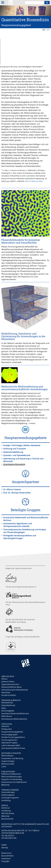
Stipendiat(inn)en (8, 705)
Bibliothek (5, 785)
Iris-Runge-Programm (10, 798)
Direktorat (6, 808)
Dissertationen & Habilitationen (14, 782)
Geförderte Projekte (9, 743)
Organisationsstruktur (10, 684)
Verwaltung (6, 811)
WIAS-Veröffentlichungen (12, 777)
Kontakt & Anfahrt (9, 695)
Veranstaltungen (8, 792)
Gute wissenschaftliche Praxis (13, 748)
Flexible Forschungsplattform (13, 737)
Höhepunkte (7, 729)
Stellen (4, 845)
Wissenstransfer (8, 764)
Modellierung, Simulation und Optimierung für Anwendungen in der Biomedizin (23, 336)
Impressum (6, 858)
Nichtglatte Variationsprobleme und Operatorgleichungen (20, 537)
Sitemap (5, 848)
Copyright (5, 861)
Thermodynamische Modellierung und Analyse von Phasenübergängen (25, 531)
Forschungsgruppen (10, 734)
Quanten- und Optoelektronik (17, 455)
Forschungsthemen (9, 740)
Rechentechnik (7, 819)
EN (48, 30)
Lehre (4, 767)
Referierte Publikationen (11, 774)
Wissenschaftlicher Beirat (11, 687)
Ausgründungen (8, 761)
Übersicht (5, 726)
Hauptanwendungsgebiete (12, 732)
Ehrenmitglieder (8, 711)
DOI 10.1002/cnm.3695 (34, 181)
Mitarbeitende (7, 703)
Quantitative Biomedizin (14, 465)
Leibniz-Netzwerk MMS (11, 745)
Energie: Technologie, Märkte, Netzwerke (22, 445)
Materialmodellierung (13, 452)
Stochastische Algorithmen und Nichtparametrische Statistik (18, 525)
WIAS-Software (7, 756)
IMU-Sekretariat (8, 813)
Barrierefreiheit (7, 856)
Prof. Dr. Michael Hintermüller (17, 493)
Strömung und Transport (15, 449)
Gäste (4, 708)
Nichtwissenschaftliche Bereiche (14, 719)
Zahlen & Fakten (8, 682)
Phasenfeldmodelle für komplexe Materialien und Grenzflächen (21, 241)
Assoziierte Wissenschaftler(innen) (15, 713)
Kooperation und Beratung (12, 758)
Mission (4, 679)
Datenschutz (6, 853)
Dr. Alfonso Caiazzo (12, 489)
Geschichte (6, 692)
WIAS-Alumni (7, 716)
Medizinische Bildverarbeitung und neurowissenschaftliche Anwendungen (25, 388)
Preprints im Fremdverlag (12, 779)
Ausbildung (6, 800)
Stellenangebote (8, 795)
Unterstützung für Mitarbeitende (15, 690)
